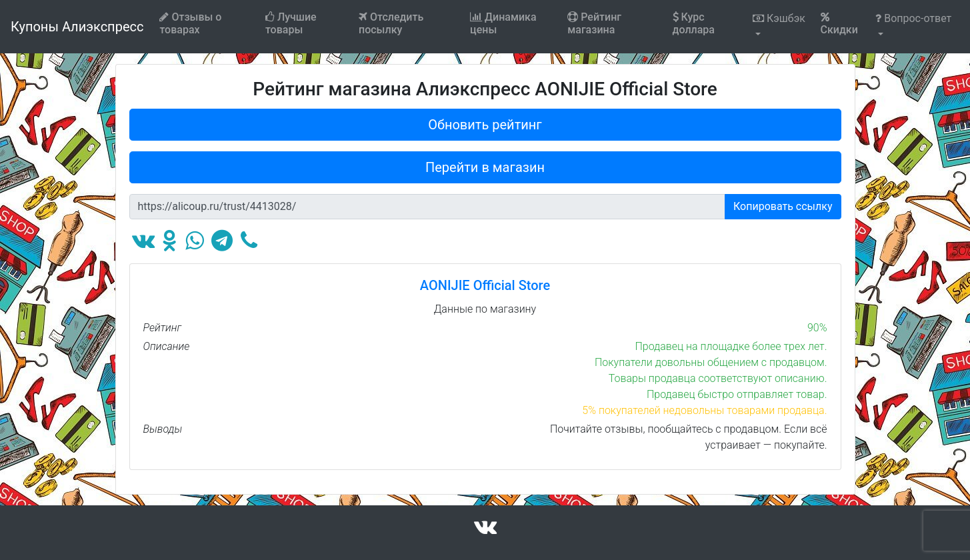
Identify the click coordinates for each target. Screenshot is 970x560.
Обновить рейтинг (485, 125)
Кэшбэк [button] (779, 18)
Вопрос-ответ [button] (913, 18)
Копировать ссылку (783, 206)
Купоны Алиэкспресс (77, 27)
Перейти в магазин (485, 167)
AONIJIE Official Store (485, 285)
